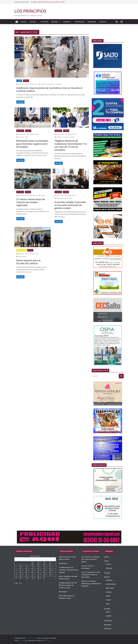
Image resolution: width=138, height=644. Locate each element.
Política (23, 22)
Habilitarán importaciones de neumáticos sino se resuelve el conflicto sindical (49, 89)
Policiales (44, 22)
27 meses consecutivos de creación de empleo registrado (31, 202)
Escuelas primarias (61, 198)
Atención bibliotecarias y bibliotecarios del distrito (91, 584)
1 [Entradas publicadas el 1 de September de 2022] (34, 563)
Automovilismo (111, 584)
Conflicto (43, 84)
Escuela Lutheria (22, 257)
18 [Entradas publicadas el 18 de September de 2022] (52, 571)
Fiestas (108, 612)
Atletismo (109, 580)
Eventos (108, 564)
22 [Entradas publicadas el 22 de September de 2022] (34, 574)
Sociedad (67, 22)
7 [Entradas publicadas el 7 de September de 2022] (28, 567)
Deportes (55, 22)
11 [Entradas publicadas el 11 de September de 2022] (52, 567)
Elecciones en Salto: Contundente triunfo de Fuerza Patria (91, 575)
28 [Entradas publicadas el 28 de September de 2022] (28, 578)
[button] (37, 22)
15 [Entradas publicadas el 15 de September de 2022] (34, 571)
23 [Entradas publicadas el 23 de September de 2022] (40, 574)
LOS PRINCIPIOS (30, 11)
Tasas (26, 137)
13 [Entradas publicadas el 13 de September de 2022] (22, 571)
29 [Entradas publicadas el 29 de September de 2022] (34, 578)
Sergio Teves (35, 84)
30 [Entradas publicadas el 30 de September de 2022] (40, 578)
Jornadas (70, 198)
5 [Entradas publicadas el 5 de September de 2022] (16, 567)
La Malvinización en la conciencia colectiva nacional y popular (68, 570)
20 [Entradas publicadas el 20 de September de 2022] (22, 574)
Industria (43, 195)
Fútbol (108, 596)
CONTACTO (103, 22)
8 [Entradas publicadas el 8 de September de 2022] (34, 567)
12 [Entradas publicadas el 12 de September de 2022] (16, 571)
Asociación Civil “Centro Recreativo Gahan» (90, 559)
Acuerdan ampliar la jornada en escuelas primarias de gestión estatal (70, 205)
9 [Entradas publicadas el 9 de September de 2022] (40, 567)
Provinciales (80, 22)
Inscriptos (66, 137)
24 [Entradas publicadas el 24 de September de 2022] (46, 574)
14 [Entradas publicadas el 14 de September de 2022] (28, 571)
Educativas (58, 192)
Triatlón (108, 600)
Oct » (21, 583)
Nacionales (92, 22)
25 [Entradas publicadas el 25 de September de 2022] (52, 574)
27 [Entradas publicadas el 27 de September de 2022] (22, 578)
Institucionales (21, 250)
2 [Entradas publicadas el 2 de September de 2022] (40, 563)
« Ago (16, 583)
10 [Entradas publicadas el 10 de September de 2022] (46, 567)
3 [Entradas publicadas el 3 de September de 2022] (46, 563)
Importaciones (50, 84)
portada (26, 81)
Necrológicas (63, 563)
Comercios (21, 137)
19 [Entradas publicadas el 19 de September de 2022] (16, 574)
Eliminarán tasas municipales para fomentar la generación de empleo (32, 144)
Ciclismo (109, 592)
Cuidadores (59, 137)
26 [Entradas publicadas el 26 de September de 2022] (16, 578)
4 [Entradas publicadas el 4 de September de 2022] (52, 563)
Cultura (33, 22)
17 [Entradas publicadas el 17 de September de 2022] (46, 571)
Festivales (109, 568)
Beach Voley (110, 588)
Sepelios (109, 616)
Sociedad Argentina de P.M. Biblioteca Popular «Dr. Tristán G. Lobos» (68, 585)
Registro (72, 137)
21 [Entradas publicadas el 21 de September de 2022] (28, 574)
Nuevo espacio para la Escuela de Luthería (28, 262)
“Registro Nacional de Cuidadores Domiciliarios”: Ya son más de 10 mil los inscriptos (71, 145)
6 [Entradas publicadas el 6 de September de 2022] (22, 567)
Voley (108, 604)
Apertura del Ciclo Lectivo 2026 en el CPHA (51, 2)
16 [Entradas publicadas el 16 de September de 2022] (40, 571)
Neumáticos (59, 84)
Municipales (20, 131)
